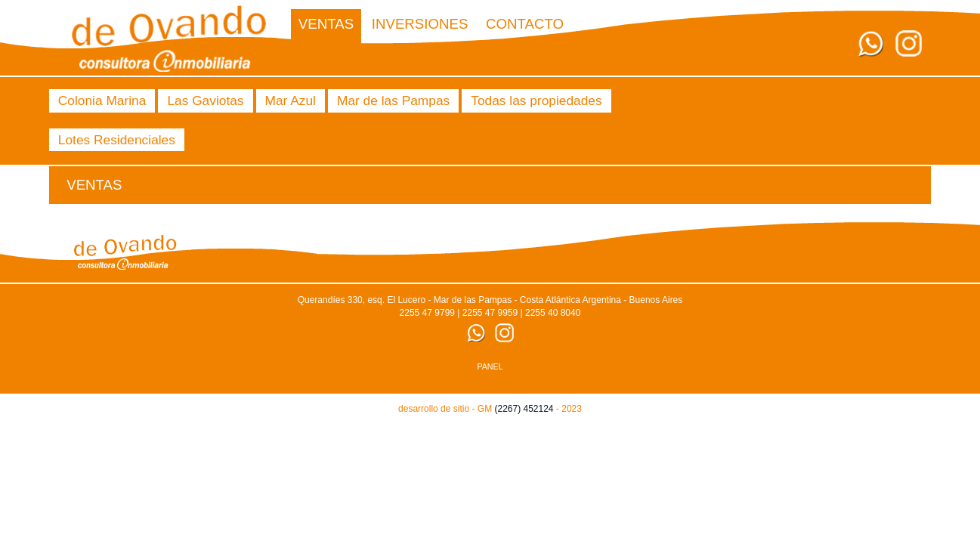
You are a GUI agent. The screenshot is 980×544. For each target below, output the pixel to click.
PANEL (490, 366)
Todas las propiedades (536, 100)
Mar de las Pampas (393, 100)
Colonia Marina (102, 100)
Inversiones (420, 24)
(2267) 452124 (524, 409)
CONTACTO (525, 24)
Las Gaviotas (205, 100)
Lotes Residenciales (117, 140)
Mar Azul (291, 100)
